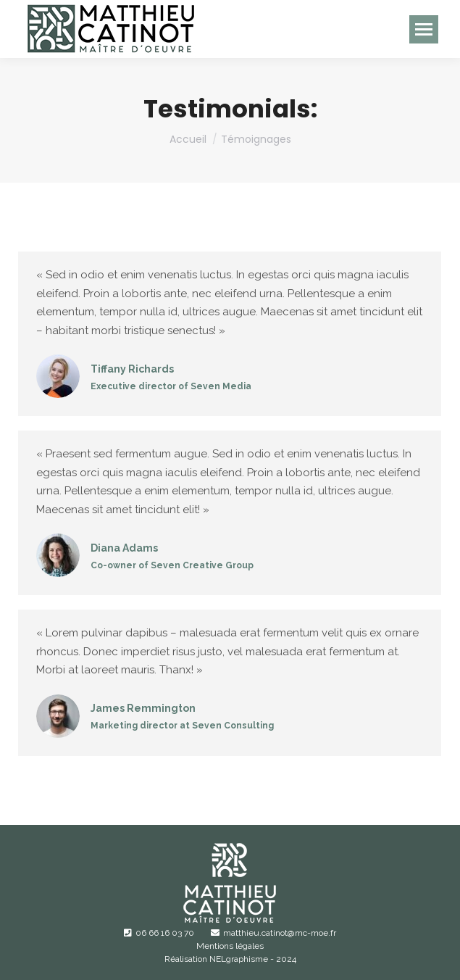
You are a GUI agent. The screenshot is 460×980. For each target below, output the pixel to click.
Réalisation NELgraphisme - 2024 (230, 959)
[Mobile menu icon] (424, 29)
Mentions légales (230, 946)
